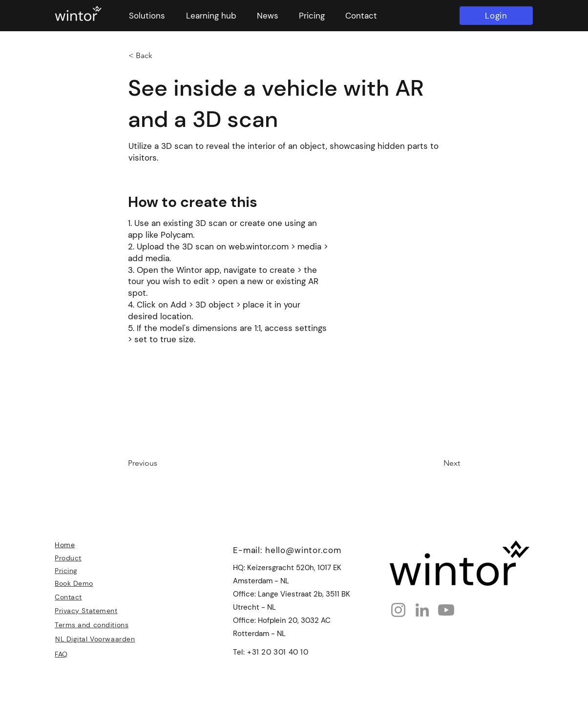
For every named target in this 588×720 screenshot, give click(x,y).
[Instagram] (398, 610)
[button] (147, 16)
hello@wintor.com (303, 550)
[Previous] (160, 463)
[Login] (496, 16)
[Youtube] (446, 610)
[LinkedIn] (422, 610)
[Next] (436, 463)
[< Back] (161, 56)
